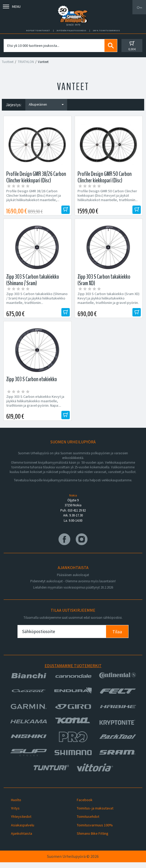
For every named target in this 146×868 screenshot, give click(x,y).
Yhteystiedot (21, 822)
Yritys (15, 814)
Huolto (16, 806)
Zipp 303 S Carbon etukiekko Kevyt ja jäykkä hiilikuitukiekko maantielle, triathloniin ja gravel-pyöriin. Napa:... (35, 405)
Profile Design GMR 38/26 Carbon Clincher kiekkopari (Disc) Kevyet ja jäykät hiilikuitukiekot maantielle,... (34, 196)
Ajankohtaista (22, 839)
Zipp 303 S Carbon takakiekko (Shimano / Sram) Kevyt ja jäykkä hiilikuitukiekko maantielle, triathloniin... (37, 300)
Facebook (85, 806)
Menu (12, 7)
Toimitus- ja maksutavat (95, 814)
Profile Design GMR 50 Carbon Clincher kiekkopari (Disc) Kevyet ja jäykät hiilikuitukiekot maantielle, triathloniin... (108, 196)
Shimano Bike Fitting (93, 839)
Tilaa (117, 637)
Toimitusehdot (88, 822)
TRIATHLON (26, 62)
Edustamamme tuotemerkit (73, 671)
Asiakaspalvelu (23, 831)
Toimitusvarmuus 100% (95, 831)
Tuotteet (8, 62)
